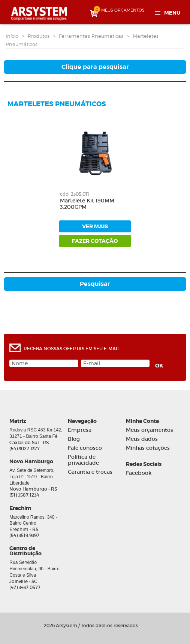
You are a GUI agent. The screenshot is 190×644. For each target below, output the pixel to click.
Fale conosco (85, 448)
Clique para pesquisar (95, 67)
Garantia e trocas (90, 472)
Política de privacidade (83, 460)
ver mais (95, 226)
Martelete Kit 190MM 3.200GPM (87, 204)
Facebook (139, 473)
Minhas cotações (148, 448)
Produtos (39, 36)
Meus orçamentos (150, 430)
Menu (172, 13)
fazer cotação (95, 241)
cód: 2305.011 (75, 194)
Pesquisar (95, 284)
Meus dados (142, 439)
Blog (74, 439)
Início (12, 36)
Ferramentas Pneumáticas (91, 36)
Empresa (80, 430)
